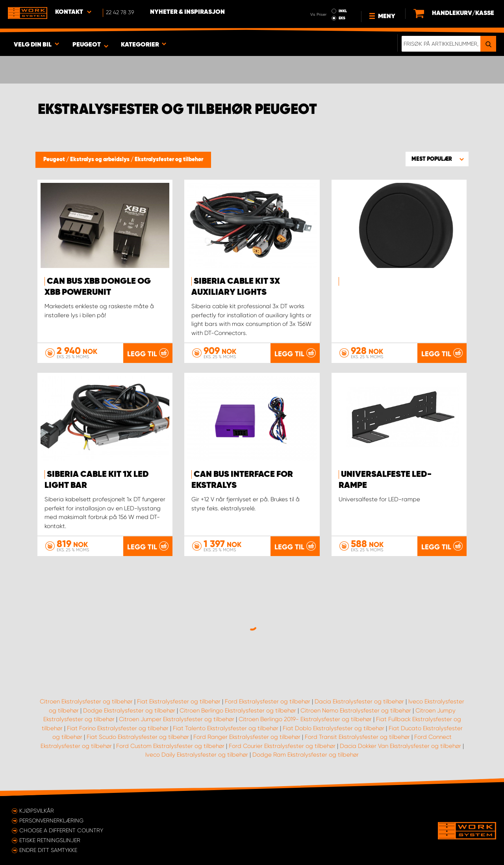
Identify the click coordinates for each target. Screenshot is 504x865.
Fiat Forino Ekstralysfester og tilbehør (118, 728)
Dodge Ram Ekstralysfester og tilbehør (306, 755)
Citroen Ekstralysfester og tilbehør (86, 701)
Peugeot (55, 160)
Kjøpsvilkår (37, 811)
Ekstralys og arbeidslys (100, 160)
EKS (342, 18)
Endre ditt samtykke (48, 850)
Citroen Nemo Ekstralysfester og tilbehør (356, 711)
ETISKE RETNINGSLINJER (50, 840)
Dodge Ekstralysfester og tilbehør (129, 711)
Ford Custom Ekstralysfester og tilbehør (170, 746)
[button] (437, 159)
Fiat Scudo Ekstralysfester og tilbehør (138, 737)
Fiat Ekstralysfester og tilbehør (179, 701)
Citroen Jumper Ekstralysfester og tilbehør (177, 719)
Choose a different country (61, 830)
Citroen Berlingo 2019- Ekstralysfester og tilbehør (305, 719)
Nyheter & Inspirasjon (187, 12)
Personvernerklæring (51, 820)
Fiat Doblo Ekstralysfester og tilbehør (334, 728)
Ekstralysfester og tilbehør (169, 160)
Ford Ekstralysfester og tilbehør (268, 701)
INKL (343, 11)
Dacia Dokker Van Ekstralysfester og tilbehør (400, 746)
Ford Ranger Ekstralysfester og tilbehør (247, 737)
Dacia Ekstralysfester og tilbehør (359, 701)
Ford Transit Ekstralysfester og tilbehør (357, 737)
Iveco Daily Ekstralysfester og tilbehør (197, 755)
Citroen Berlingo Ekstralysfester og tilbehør (238, 711)
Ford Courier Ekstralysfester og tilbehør (282, 746)
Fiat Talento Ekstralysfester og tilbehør (226, 728)
